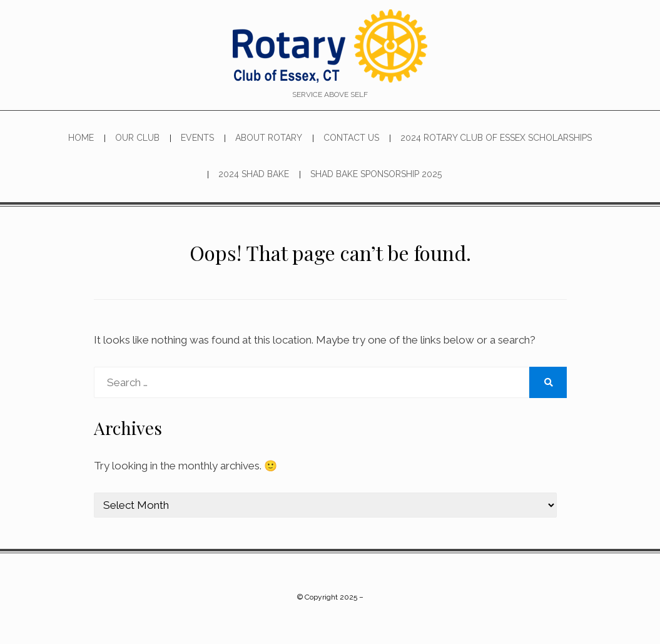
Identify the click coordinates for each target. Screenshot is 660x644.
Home (81, 138)
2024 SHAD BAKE (254, 174)
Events (197, 138)
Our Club (137, 138)
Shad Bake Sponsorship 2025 (376, 174)
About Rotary (269, 138)
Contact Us (351, 138)
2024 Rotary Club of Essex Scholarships (496, 138)
